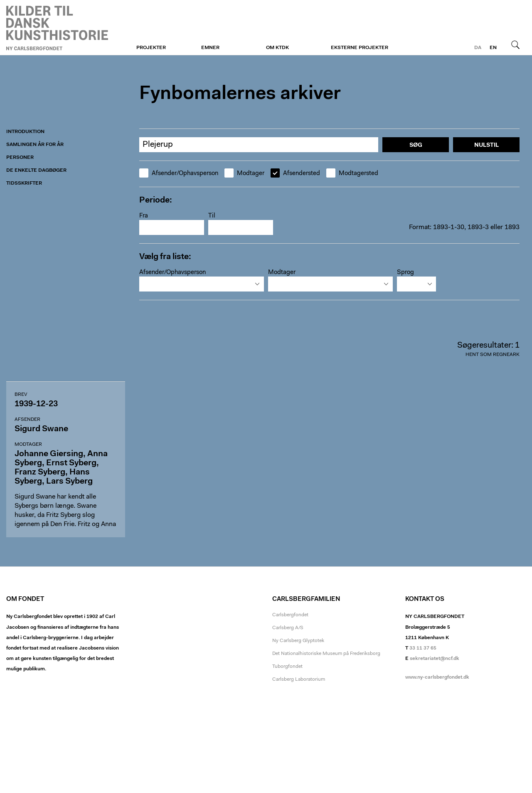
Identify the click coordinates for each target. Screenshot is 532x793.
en (493, 48)
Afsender (27, 420)
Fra (144, 216)
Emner (210, 48)
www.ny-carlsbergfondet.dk (437, 677)
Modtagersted (352, 173)
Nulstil (486, 146)
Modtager (244, 173)
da (478, 48)
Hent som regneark (493, 355)
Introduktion (25, 132)
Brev (21, 395)
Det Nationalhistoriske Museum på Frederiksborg (326, 654)
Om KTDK (277, 48)
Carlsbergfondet (290, 615)
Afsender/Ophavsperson (179, 173)
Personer (20, 158)
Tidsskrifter (24, 183)
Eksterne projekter (360, 48)
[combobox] (202, 284)
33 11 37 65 (423, 648)
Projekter (151, 48)
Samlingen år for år (35, 145)
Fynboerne (57, 28)
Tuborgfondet (287, 667)
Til (212, 216)
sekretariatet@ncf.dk (435, 659)
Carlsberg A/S (288, 628)
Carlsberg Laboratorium (299, 679)
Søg (515, 44)
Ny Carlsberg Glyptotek (298, 641)
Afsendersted (295, 173)
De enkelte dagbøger (36, 170)
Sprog (405, 273)
